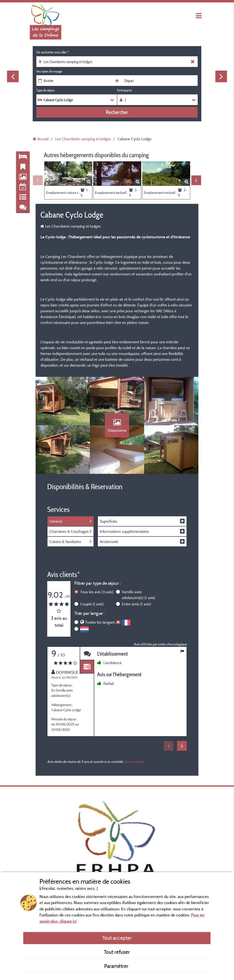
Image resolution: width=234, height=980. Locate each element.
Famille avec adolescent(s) (138, 595)
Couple (92, 604)
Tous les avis (97, 592)
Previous (13, 76)
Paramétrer (117, 966)
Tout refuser (117, 952)
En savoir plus (134, 762)
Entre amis (136, 604)
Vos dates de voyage (49, 71)
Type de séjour (46, 90)
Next (221, 76)
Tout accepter (117, 938)
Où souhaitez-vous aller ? (52, 52)
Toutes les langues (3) (103, 622)
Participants (124, 90)
